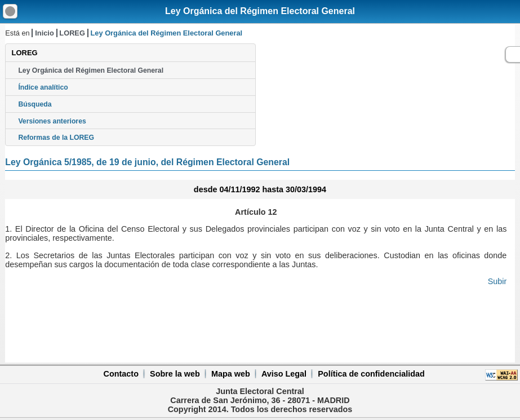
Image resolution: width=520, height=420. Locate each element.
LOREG (72, 33)
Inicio (44, 33)
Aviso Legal (284, 374)
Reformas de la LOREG (56, 138)
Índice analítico (43, 87)
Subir (497, 281)
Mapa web (231, 374)
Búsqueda (35, 104)
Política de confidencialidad (371, 374)
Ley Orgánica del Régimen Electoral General (260, 11)
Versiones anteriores (52, 121)
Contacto (121, 374)
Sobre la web (175, 374)
